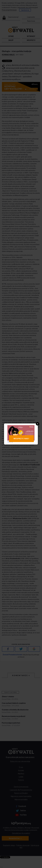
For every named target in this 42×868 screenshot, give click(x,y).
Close (38, 424)
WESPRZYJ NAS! (21, 439)
